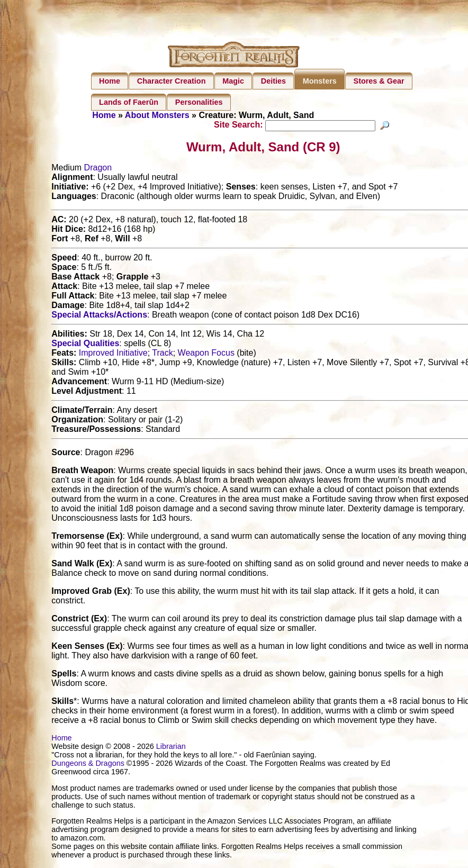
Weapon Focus (206, 354)
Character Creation (172, 81)
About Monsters (157, 115)
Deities (273, 81)
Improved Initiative (113, 354)
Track (162, 354)
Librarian (171, 748)
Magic (233, 81)
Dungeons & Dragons (88, 765)
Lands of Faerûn (129, 102)
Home (110, 81)
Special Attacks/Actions (99, 316)
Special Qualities (85, 345)
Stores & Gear (379, 81)
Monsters (320, 81)
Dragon (98, 169)
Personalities (199, 102)
